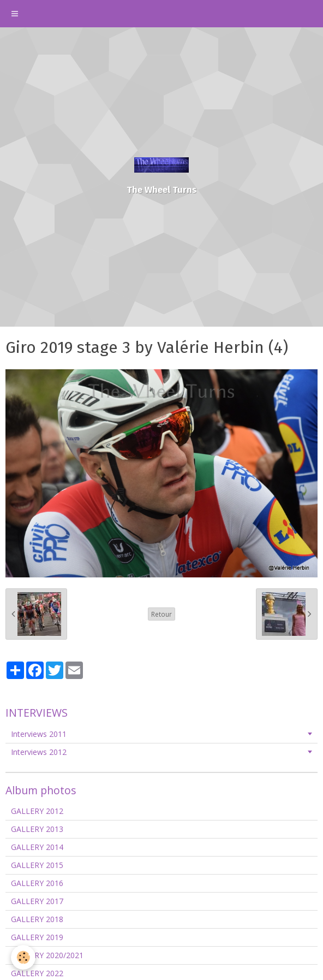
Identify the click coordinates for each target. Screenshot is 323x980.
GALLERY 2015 (37, 865)
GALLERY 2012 (37, 811)
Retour (161, 614)
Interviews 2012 (39, 752)
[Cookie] (23, 957)
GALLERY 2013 (37, 829)
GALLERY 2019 (37, 937)
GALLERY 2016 (37, 883)
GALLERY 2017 (37, 901)
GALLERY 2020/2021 (47, 955)
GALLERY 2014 (37, 847)
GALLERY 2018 (37, 919)
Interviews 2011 (39, 734)
